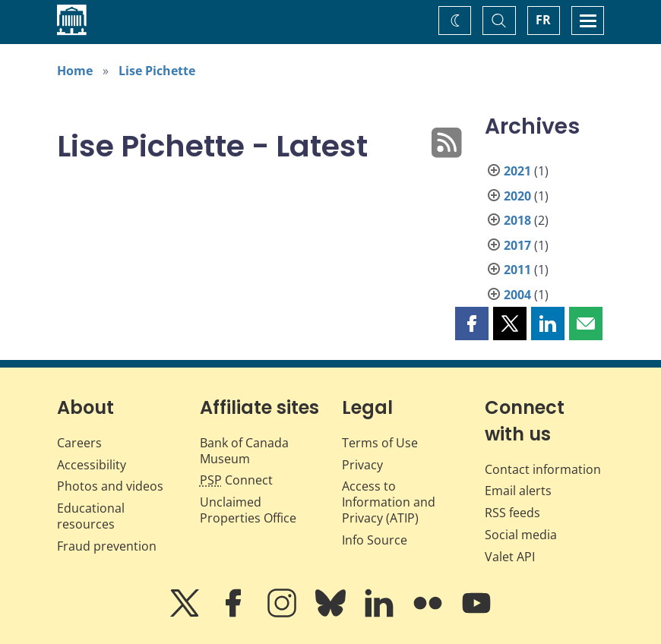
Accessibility (92, 465)
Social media (521, 535)
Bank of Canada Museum (244, 451)
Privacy (362, 465)
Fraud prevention (107, 546)
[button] (472, 324)
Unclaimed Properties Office (248, 510)
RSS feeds (512, 513)
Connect (236, 480)
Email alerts (518, 491)
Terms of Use (380, 443)
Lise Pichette (157, 71)
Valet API (510, 557)
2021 (517, 171)
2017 (517, 245)
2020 (517, 196)
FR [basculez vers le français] (543, 20)
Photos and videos (110, 486)
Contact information (543, 469)
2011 (517, 270)
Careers (79, 443)
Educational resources (91, 516)
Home (75, 71)
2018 (517, 220)
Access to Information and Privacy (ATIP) (389, 502)
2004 (517, 295)
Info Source (375, 540)
